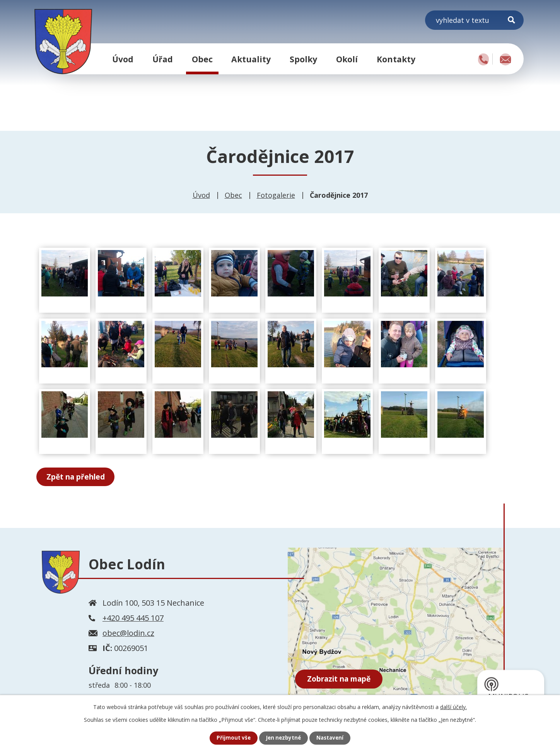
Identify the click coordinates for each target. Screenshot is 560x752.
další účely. (453, 707)
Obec (202, 59)
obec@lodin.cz (128, 634)
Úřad (163, 59)
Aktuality (251, 59)
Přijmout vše (232, 738)
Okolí (347, 59)
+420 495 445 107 (133, 619)
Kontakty (396, 59)
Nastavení (331, 738)
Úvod (123, 59)
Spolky (303, 59)
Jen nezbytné (283, 738)
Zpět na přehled (80, 477)
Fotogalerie (276, 195)
